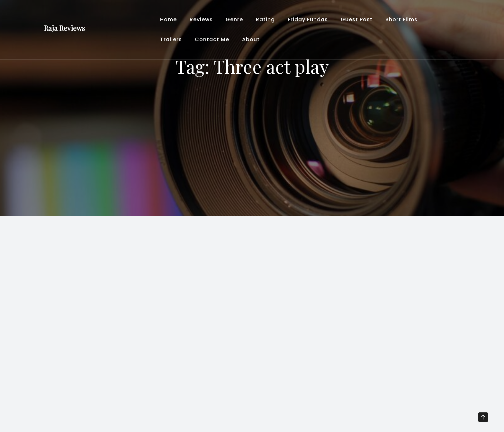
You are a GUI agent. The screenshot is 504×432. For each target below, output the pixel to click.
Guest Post (357, 19)
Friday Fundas (308, 19)
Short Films (401, 19)
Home (168, 19)
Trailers (171, 39)
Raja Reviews (64, 28)
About (251, 39)
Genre (234, 19)
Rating (265, 19)
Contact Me (212, 39)
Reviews (201, 19)
